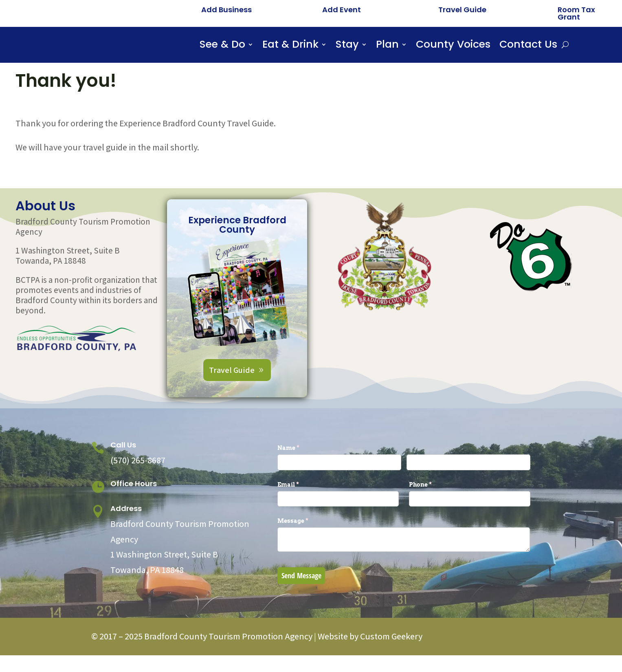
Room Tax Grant (576, 13)
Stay (347, 46)
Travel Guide (462, 10)
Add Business (226, 10)
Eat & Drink (290, 46)
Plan (387, 46)
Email (302, 509)
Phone (434, 509)
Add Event (342, 10)
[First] (339, 486)
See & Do (222, 46)
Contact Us (528, 46)
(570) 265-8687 (138, 484)
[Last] (468, 486)
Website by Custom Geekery (369, 660)
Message (306, 545)
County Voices (453, 46)
